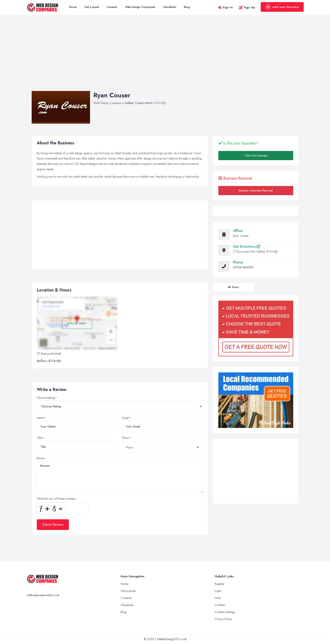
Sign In (225, 7)
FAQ (218, 598)
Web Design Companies (140, 7)
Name (40, 418)
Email (125, 418)
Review (41, 458)
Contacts (112, 7)
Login (218, 591)
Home (73, 7)
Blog (187, 7)
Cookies (220, 605)
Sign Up (247, 7)
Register (220, 584)
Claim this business (256, 155)
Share (233, 287)
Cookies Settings (225, 612)
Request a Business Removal (256, 190)
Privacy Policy (223, 619)
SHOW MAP (77, 323)
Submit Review (53, 525)
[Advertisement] (165, 57)
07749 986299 (243, 267)
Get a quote (92, 7)
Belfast (129, 103)
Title (39, 438)
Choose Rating (46, 398)
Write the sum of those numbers (56, 499)
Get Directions (246, 247)
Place (126, 438)
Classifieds (170, 7)
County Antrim (144, 103)
